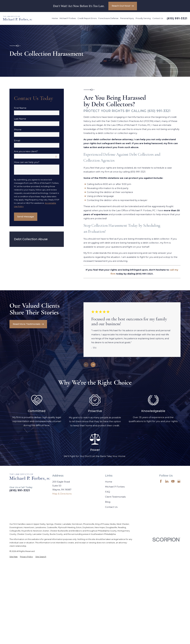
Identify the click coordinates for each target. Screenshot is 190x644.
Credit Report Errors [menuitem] (87, 18)
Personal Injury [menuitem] (127, 18)
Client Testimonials (115, 497)
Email (17, 141)
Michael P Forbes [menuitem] (68, 18)
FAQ (108, 492)
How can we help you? (27, 162)
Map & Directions (62, 494)
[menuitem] (14, 557)
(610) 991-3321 (177, 18)
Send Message (26, 217)
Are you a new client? (26, 151)
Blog (108, 502)
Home (109, 482)
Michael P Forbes (115, 487)
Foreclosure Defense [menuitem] (108, 18)
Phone (18, 130)
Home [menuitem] (55, 18)
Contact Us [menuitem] (158, 18)
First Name (20, 108)
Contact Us (111, 507)
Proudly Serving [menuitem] (143, 18)
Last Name (20, 119)
